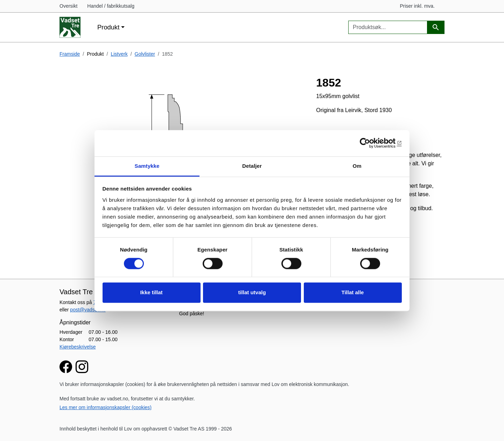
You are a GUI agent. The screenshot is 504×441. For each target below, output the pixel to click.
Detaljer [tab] (252, 166)
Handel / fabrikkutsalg (111, 6)
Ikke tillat (151, 293)
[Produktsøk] (436, 27)
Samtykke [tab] (147, 166)
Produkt (108, 27)
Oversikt (68, 6)
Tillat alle (353, 293)
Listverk (119, 54)
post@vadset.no (88, 310)
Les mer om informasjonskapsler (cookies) (106, 407)
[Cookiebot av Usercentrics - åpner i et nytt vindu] (371, 143)
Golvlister (145, 54)
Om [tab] (357, 166)
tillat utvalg (252, 293)
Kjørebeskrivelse (78, 347)
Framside (70, 54)
